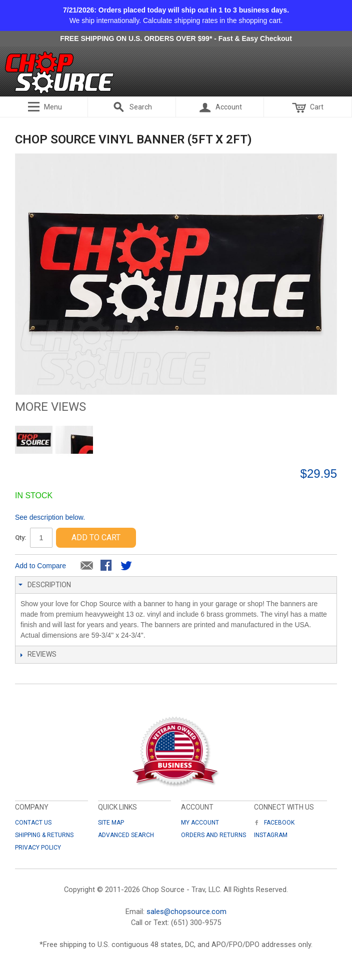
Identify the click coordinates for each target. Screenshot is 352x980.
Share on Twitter (127, 566)
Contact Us (33, 823)
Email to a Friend (87, 566)
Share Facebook (107, 566)
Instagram (271, 835)
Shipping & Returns (44, 835)
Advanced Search (126, 835)
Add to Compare (40, 566)
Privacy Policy (38, 848)
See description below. (50, 517)
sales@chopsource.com (186, 912)
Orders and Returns (213, 835)
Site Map (111, 823)
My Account (200, 823)
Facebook (274, 823)
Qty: (21, 537)
